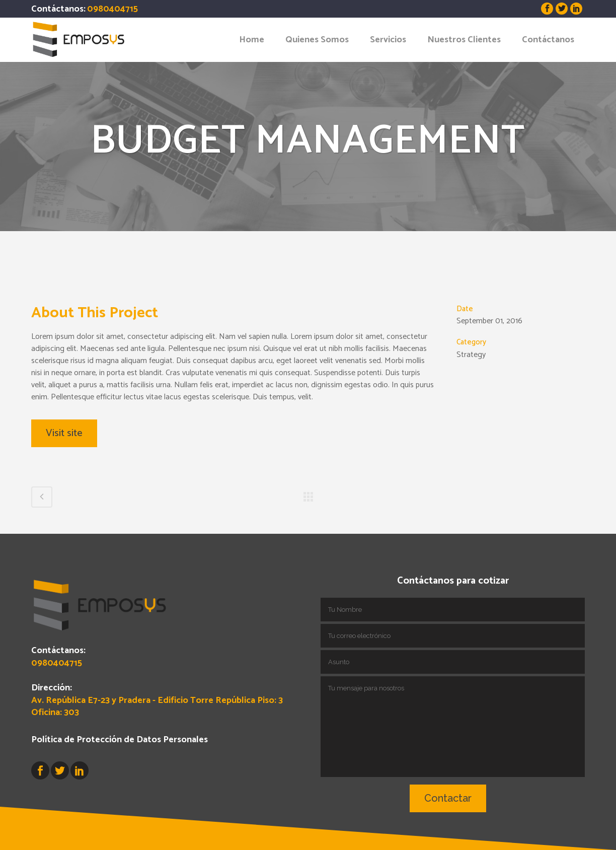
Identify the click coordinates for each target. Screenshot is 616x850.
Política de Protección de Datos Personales (120, 740)
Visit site (64, 433)
